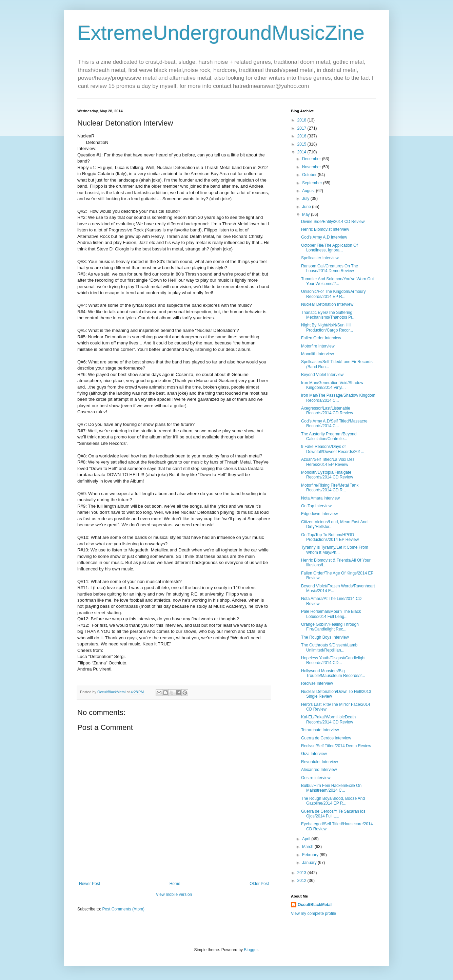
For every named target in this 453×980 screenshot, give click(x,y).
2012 (302, 881)
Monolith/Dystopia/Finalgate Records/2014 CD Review (327, 475)
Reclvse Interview (317, 683)
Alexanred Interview (319, 770)
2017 (302, 128)
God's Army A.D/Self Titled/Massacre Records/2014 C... (334, 423)
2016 (302, 136)
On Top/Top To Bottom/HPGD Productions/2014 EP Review (330, 537)
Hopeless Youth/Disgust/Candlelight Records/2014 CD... (333, 660)
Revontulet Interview (320, 762)
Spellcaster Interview (320, 258)
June (307, 207)
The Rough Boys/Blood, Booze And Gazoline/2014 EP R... (333, 801)
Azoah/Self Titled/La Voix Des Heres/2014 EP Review (328, 462)
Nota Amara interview (320, 498)
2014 (302, 152)
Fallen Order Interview (321, 338)
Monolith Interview (318, 354)
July (306, 199)
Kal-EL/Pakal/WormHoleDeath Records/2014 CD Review (328, 719)
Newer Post (90, 884)
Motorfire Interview (318, 346)
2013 (302, 873)
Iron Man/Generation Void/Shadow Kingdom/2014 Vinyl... (332, 385)
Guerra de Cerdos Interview (326, 738)
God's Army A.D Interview (324, 237)
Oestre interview (316, 778)
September (313, 183)
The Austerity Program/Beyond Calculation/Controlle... (329, 436)
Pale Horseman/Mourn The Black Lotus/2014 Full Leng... (331, 614)
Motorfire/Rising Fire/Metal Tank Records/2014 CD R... (330, 488)
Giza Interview (314, 754)
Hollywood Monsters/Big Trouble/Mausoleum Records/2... (333, 673)
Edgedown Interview (319, 514)
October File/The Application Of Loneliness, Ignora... (329, 248)
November (312, 167)
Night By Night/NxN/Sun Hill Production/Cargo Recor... (327, 327)
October (310, 175)
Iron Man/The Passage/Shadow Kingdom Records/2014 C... (338, 398)
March (308, 847)
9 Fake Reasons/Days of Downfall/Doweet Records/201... (333, 449)
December (312, 159)
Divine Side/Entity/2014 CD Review (333, 222)
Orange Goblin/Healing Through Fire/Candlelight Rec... (330, 627)
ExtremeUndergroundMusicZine (221, 33)
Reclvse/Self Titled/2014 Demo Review (336, 746)
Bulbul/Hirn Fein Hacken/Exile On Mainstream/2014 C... (331, 788)
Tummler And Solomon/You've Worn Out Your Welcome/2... (338, 281)
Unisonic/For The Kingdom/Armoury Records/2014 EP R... (333, 294)
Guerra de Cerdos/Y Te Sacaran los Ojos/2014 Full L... (333, 814)
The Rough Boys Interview (325, 637)
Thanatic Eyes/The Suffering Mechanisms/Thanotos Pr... (328, 315)
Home (175, 884)
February (311, 855)
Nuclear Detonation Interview (327, 304)
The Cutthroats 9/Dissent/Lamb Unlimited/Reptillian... (329, 647)
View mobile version (174, 894)
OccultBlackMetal (315, 905)
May (307, 214)
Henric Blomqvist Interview (325, 229)
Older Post (259, 884)
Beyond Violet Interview (322, 375)
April (307, 839)
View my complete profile (313, 913)
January (310, 863)
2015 (302, 144)
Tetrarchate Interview (320, 730)
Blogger (251, 950)
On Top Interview (316, 506)
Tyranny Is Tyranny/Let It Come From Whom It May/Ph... (335, 550)
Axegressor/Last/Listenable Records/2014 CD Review (327, 411)
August (309, 191)
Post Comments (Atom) (123, 909)
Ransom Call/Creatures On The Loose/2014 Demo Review (330, 268)
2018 (302, 120)
